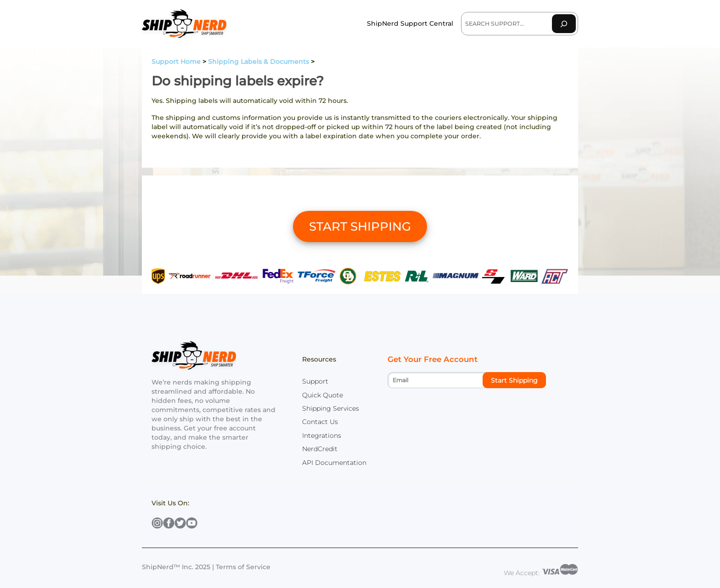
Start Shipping (514, 380)
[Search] (564, 24)
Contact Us (320, 422)
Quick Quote (323, 395)
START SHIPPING (360, 226)
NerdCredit (320, 449)
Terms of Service (243, 567)
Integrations (322, 435)
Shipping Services (331, 408)
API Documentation (334, 463)
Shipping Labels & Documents (259, 62)
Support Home (176, 62)
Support (315, 381)
